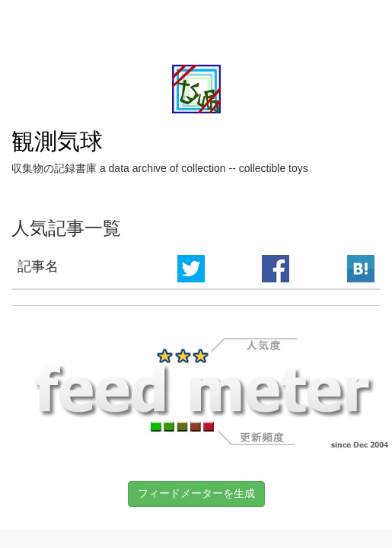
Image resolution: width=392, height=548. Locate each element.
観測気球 (57, 141)
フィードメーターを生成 (196, 493)
